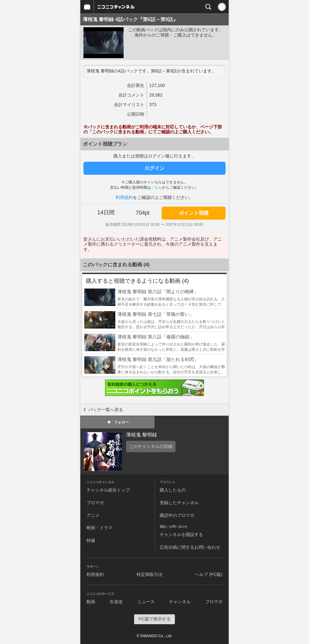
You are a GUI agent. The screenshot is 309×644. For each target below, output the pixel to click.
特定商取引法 (150, 574)
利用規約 (124, 197)
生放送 (116, 602)
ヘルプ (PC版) (209, 574)
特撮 (91, 540)
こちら (156, 187)
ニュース (146, 602)
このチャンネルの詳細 (151, 446)
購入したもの (173, 490)
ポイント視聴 (194, 213)
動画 (91, 602)
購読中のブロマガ (177, 515)
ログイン (154, 168)
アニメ (93, 515)
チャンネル (180, 602)
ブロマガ (95, 503)
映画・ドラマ (99, 528)
